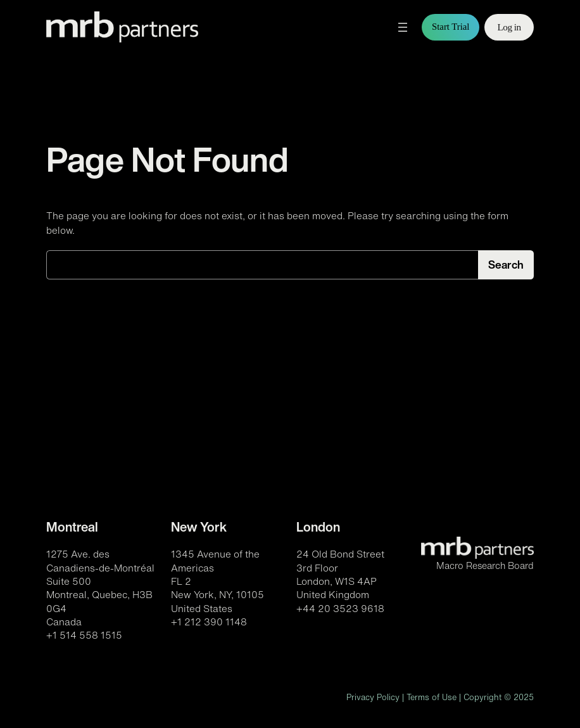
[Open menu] (403, 27)
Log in (509, 27)
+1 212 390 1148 (209, 622)
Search (506, 265)
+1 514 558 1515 (84, 635)
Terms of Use (432, 697)
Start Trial (451, 27)
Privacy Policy (373, 697)
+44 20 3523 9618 (340, 609)
